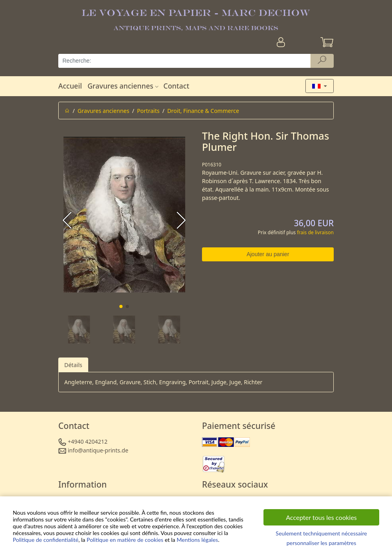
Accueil (70, 86)
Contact (176, 86)
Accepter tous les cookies (321, 517)
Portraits (148, 111)
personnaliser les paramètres (322, 543)
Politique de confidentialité (46, 540)
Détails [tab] (73, 365)
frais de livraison (315, 232)
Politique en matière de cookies (125, 540)
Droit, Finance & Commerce (203, 111)
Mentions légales (198, 540)
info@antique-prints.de (98, 450)
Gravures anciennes (124, 86)
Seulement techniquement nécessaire (322, 533)
